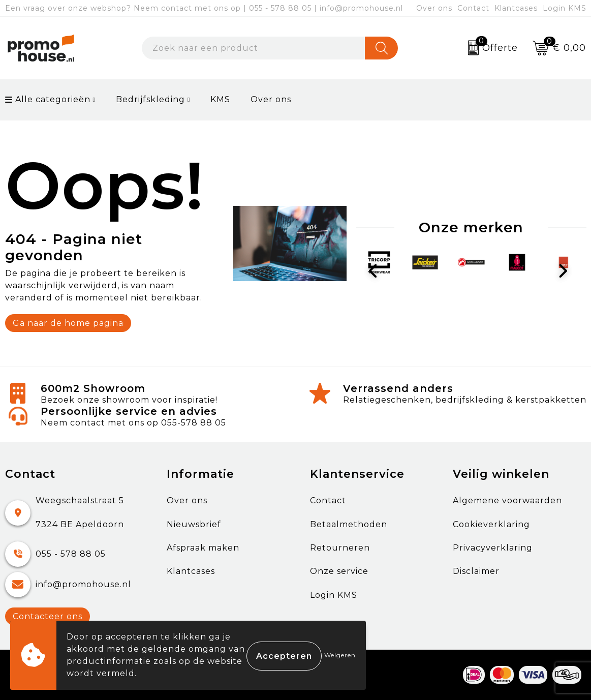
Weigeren (340, 655)
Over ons (434, 8)
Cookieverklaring (491, 524)
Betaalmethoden (349, 524)
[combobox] (254, 48)
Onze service (339, 571)
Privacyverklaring (493, 548)
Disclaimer (476, 571)
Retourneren (340, 548)
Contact (473, 8)
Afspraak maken (203, 548)
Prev (377, 271)
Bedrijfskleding (150, 99)
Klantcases (516, 8)
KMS (220, 99)
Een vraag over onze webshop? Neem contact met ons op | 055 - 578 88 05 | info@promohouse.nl (204, 8)
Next (566, 271)
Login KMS (565, 8)
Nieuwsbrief (194, 524)
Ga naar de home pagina (68, 323)
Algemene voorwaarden (507, 500)
